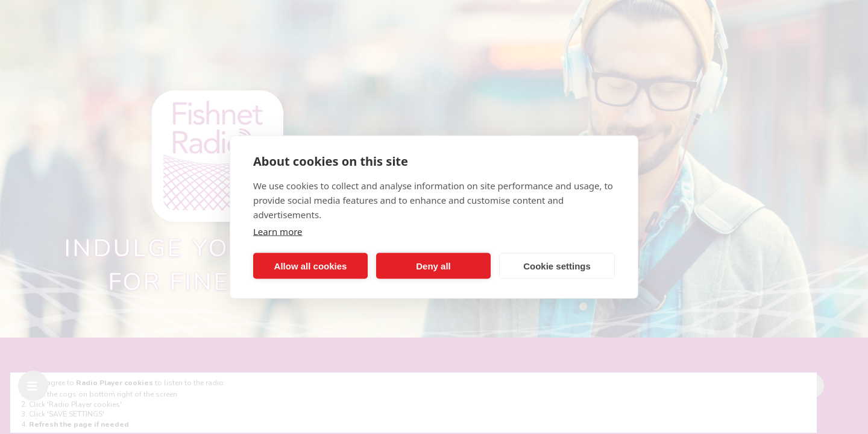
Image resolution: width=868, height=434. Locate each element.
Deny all (433, 266)
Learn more (278, 231)
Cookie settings (557, 266)
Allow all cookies (311, 266)
